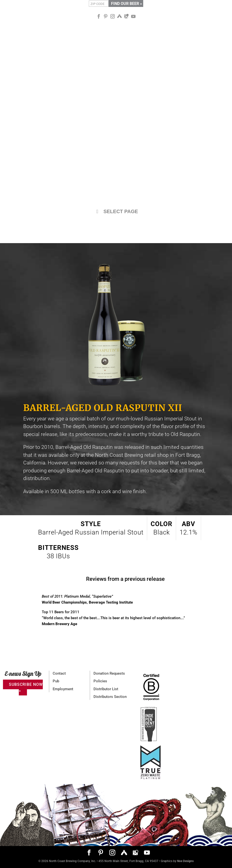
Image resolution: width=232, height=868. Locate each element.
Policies (100, 681)
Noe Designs (185, 861)
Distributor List (106, 689)
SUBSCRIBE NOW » (26, 688)
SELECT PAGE (116, 211)
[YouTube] (133, 16)
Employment (63, 689)
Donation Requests (109, 673)
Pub (56, 681)
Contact (59, 673)
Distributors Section (110, 697)
